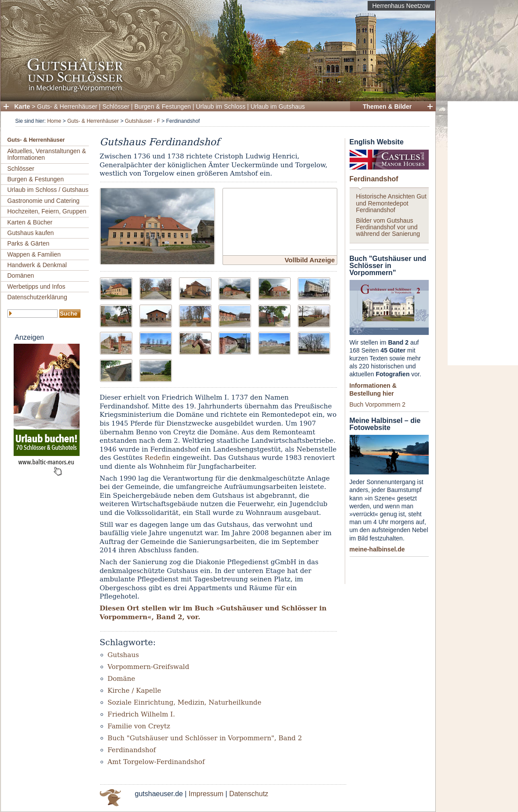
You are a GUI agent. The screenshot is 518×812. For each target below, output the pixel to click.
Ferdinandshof (374, 179)
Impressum (206, 794)
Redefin (157, 458)
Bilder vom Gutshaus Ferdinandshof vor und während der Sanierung (388, 227)
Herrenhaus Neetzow (401, 6)
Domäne (122, 679)
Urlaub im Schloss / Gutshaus (48, 190)
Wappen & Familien (34, 254)
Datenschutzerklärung (37, 297)
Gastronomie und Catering (44, 201)
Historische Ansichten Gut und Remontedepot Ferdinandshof (391, 203)
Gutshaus (123, 655)
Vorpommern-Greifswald (149, 667)
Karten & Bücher (30, 222)
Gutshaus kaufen (31, 233)
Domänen (21, 276)
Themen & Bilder (387, 107)
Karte (22, 107)
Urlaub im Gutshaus (278, 107)
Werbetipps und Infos (36, 287)
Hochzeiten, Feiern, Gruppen (47, 211)
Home (54, 121)
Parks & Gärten (29, 243)
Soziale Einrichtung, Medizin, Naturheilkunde (185, 702)
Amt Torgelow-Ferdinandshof (156, 762)
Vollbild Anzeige (310, 260)
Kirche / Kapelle (135, 691)
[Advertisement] (483, 233)
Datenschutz (249, 794)
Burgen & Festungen (163, 107)
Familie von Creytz (139, 726)
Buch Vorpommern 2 (378, 404)
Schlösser (116, 107)
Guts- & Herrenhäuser (67, 107)
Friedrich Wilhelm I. (141, 714)
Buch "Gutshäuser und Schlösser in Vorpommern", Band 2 (205, 738)
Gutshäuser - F (142, 121)
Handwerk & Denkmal (37, 265)
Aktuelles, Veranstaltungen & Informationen (47, 154)
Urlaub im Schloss (221, 107)
